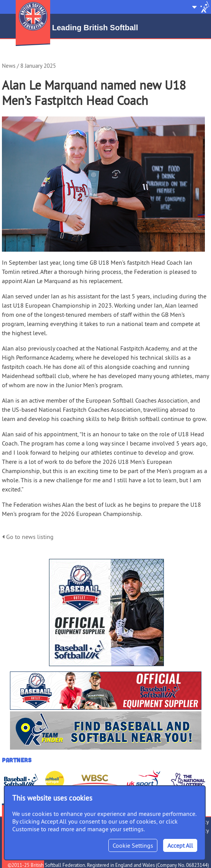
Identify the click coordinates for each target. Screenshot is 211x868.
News (9, 66)
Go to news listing (28, 537)
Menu (7, 4)
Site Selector (201, 7)
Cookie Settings (133, 845)
